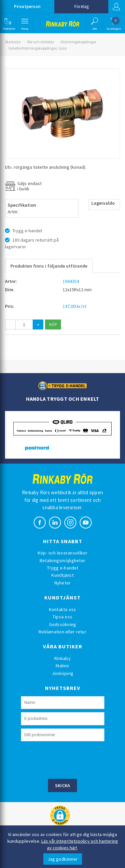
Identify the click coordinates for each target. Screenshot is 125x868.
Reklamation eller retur (62, 632)
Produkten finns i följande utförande (49, 266)
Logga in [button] (116, 7)
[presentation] (72, 759)
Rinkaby (62, 658)
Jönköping (62, 673)
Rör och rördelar (41, 42)
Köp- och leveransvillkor (63, 553)
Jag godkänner (63, 859)
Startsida (13, 42)
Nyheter (63, 583)
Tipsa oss (62, 617)
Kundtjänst (62, 575)
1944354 (71, 281)
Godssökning (63, 624)
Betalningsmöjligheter (62, 560)
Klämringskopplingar (78, 42)
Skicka (63, 785)
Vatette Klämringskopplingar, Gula (37, 48)
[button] (7, 23)
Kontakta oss (63, 609)
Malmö (62, 666)
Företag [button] (81, 6)
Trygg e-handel (62, 568)
